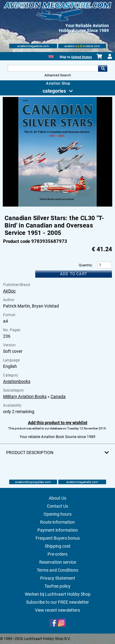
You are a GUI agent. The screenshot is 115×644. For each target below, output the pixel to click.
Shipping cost (58, 546)
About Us (57, 498)
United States (82, 57)
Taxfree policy (57, 586)
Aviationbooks (17, 381)
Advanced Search (58, 75)
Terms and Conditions (57, 570)
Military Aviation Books (25, 396)
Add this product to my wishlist (58, 423)
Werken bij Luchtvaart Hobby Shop (58, 594)
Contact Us (57, 506)
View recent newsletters (57, 610)
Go (103, 68)
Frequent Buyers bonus (58, 538)
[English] (51, 56)
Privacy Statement (58, 578)
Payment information (58, 530)
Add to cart (74, 274)
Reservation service (58, 562)
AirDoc (9, 291)
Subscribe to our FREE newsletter (57, 602)
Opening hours (57, 514)
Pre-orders (57, 554)
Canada (58, 396)
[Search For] (53, 68)
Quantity (85, 265)
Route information (57, 522)
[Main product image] (57, 205)
